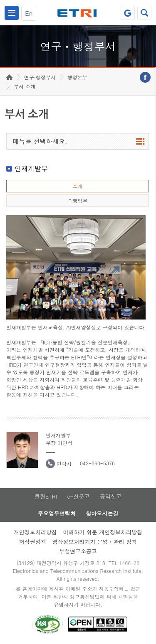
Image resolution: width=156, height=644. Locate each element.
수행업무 (77, 200)
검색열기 (144, 13)
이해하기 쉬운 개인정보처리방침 (103, 532)
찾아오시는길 (102, 513)
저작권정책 (33, 542)
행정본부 (77, 77)
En (29, 13)
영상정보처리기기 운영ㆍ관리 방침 (95, 542)
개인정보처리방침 (35, 532)
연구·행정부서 (40, 77)
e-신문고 (78, 496)
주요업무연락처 (57, 513)
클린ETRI (46, 496)
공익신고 (111, 496)
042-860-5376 (97, 463)
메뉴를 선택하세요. (40, 141)
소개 (77, 186)
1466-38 (129, 563)
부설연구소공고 (78, 551)
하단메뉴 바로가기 (0, 0)
